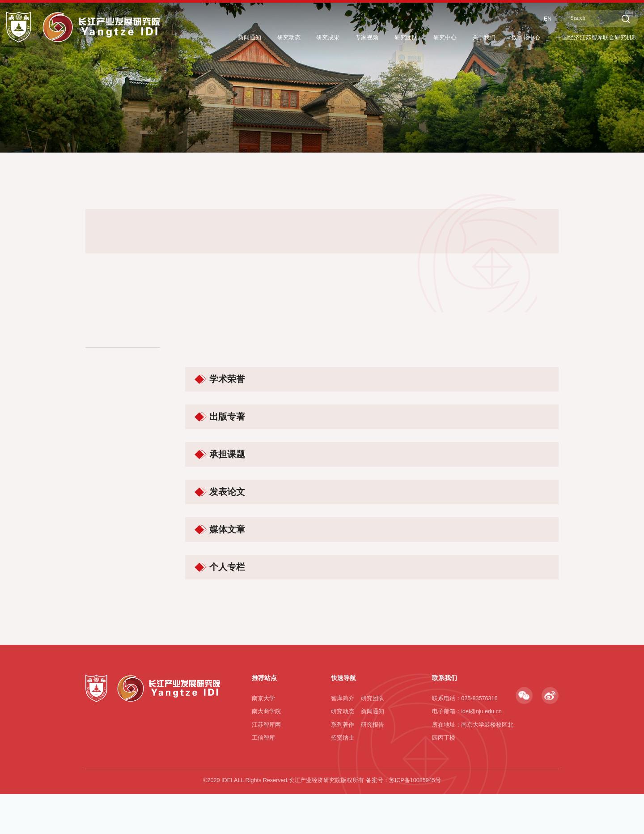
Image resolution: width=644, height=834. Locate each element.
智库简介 (343, 763)
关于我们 (465, 37)
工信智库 (263, 803)
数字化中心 (511, 37)
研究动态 (252, 37)
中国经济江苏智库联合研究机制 (591, 37)
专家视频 (337, 37)
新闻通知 (209, 37)
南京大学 (263, 763)
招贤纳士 (343, 803)
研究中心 (423, 37)
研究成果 (295, 37)
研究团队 (380, 37)
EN (535, 17)
